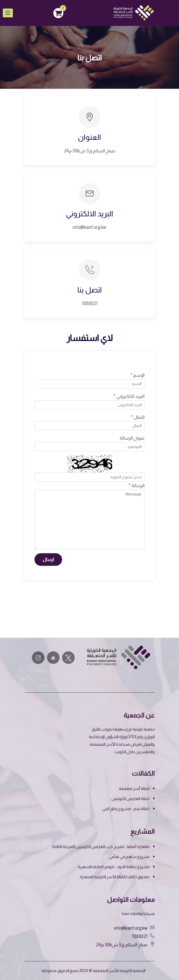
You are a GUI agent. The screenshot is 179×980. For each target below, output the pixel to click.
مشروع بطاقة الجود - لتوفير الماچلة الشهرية (114, 867)
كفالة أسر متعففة (134, 789)
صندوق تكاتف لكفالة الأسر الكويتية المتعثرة (115, 877)
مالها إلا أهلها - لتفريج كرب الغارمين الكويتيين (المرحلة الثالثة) (101, 847)
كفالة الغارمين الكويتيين (130, 799)
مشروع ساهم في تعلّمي (129, 857)
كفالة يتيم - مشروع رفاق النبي (126, 809)
